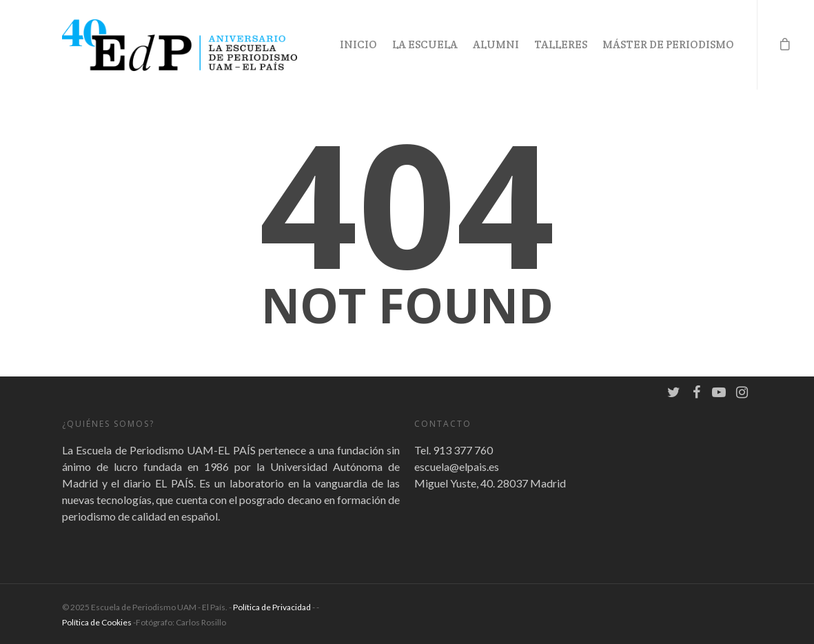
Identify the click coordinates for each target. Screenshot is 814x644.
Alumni (496, 44)
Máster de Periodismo (668, 44)
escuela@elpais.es (457, 466)
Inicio (358, 44)
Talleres (561, 44)
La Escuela (425, 44)
